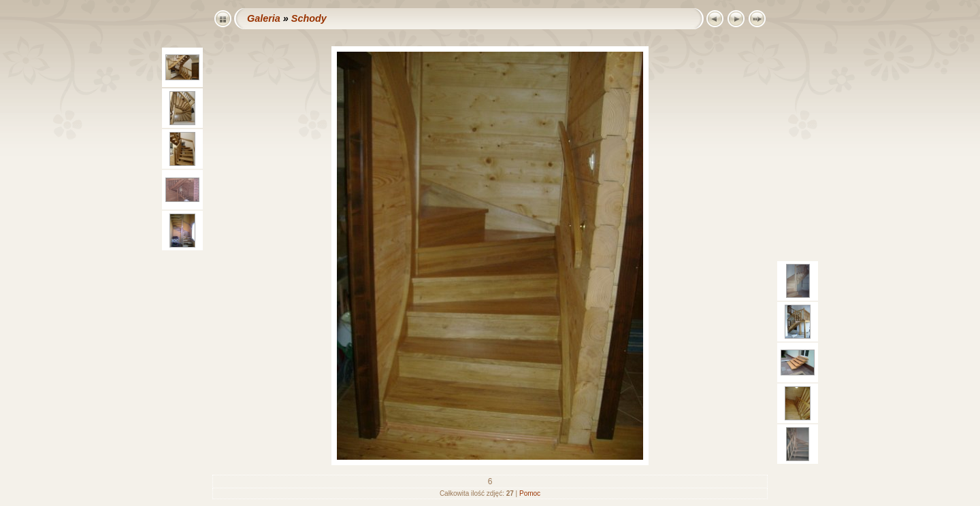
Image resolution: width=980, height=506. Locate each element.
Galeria (264, 18)
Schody (309, 18)
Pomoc (530, 493)
